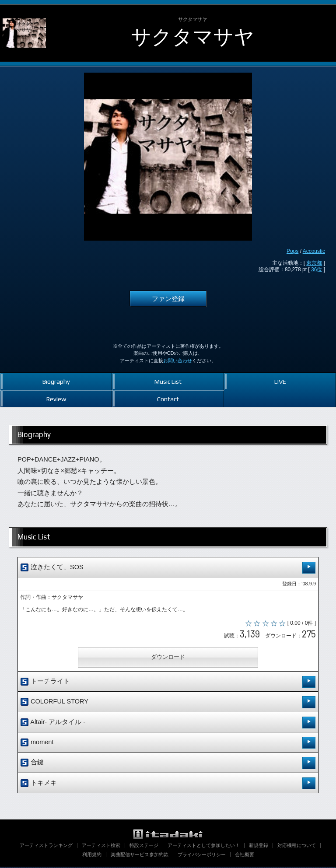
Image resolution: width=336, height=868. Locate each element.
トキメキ (168, 784)
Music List (168, 381)
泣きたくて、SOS (168, 568)
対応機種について (297, 847)
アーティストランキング (46, 847)
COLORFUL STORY (168, 703)
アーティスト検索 (101, 847)
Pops (292, 251)
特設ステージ (144, 847)
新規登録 (259, 847)
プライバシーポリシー (202, 856)
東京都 (314, 263)
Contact (168, 399)
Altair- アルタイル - (168, 723)
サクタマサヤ (192, 37)
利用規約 (92, 856)
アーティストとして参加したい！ (204, 847)
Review (56, 399)
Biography (56, 381)
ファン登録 (168, 299)
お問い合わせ (178, 360)
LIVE (280, 381)
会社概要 (245, 856)
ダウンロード (168, 658)
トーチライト (168, 683)
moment (168, 744)
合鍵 (168, 764)
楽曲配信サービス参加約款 (140, 856)
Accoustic (314, 251)
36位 (317, 269)
